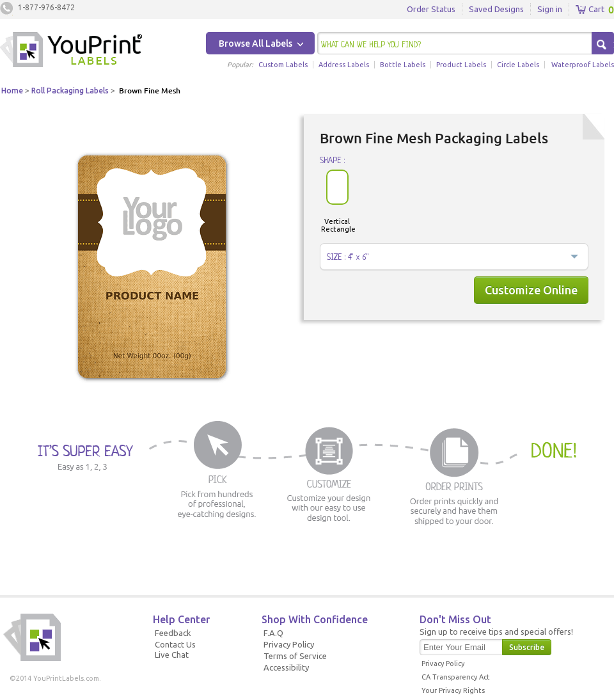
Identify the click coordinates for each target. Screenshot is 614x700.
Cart (590, 10)
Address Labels (344, 65)
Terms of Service (295, 656)
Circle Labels (518, 65)
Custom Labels (283, 65)
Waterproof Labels (583, 65)
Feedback (173, 633)
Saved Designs (496, 9)
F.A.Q (273, 633)
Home (12, 91)
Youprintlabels (71, 51)
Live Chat (172, 655)
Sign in (550, 9)
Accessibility (286, 667)
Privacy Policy (289, 644)
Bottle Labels (403, 65)
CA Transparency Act (456, 677)
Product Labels (461, 65)
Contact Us (175, 644)
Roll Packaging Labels (70, 91)
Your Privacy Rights (453, 690)
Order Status (431, 9)
